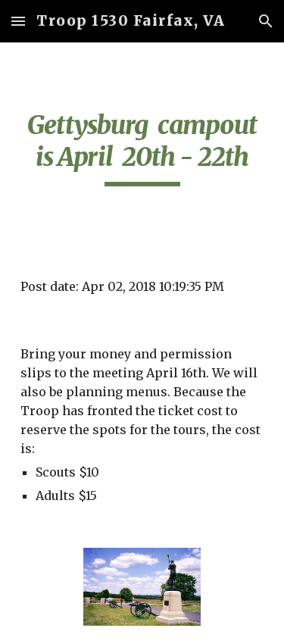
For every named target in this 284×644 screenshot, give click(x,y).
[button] (18, 21)
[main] (142, 148)
